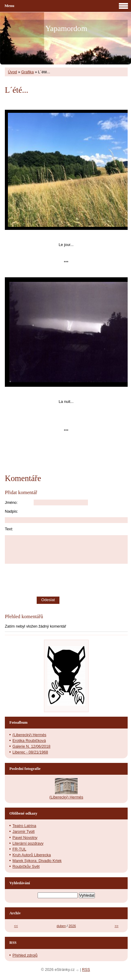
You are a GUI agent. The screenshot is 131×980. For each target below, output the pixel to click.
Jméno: (11, 502)
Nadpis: (11, 511)
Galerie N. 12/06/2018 (31, 746)
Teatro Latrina (24, 826)
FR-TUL (19, 849)
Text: (9, 529)
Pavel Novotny (25, 838)
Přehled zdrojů (25, 955)
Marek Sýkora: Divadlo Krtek (37, 861)
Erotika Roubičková (29, 741)
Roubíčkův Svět (26, 866)
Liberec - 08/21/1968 (30, 752)
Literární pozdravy (28, 843)
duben (61, 926)
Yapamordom (66, 28)
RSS (86, 970)
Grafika (27, 72)
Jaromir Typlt (24, 831)
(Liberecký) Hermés (29, 735)
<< (16, 926)
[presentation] (84, 580)
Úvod (12, 72)
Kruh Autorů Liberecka (32, 855)
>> (117, 926)
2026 (72, 926)
